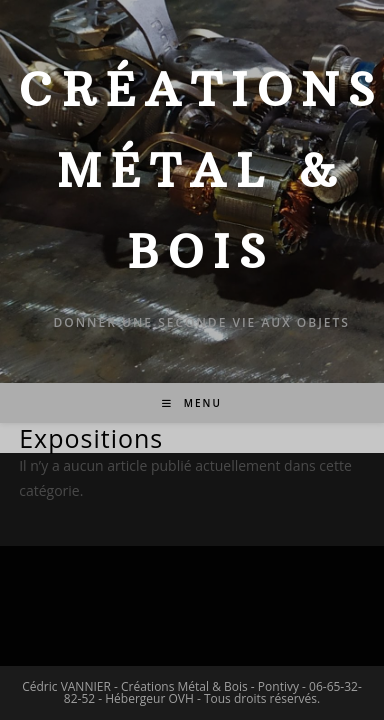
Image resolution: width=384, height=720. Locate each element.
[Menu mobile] (192, 403)
